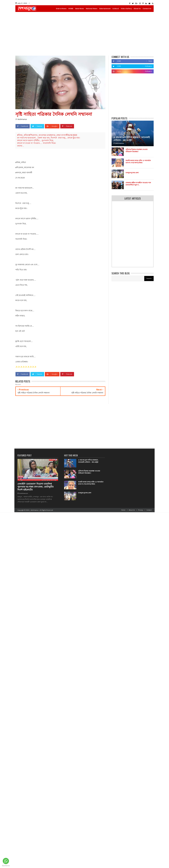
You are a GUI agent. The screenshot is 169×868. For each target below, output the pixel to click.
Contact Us (147, 9)
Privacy (141, 510)
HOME (71, 9)
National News (92, 9)
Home (123, 510)
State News (80, 9)
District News (61, 9)
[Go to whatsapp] (6, 861)
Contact (149, 510)
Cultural (116, 9)
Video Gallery (126, 9)
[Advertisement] (84, 34)
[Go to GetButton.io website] (6, 866)
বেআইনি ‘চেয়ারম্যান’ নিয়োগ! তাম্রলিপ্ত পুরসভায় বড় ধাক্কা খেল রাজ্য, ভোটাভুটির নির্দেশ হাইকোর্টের (35, 487)
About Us (137, 9)
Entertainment (105, 9)
